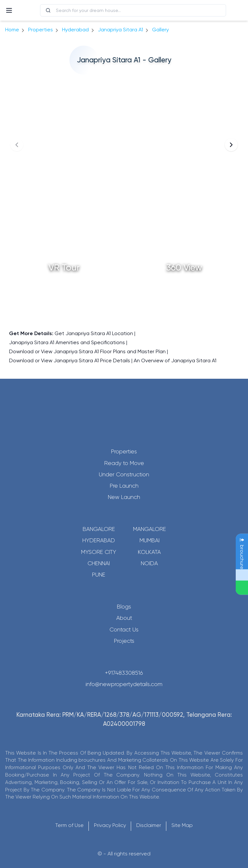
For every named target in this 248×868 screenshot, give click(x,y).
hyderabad (75, 30)
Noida (149, 563)
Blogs (124, 607)
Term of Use (69, 825)
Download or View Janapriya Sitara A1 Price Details (70, 360)
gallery (160, 30)
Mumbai (150, 540)
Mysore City (99, 552)
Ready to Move (124, 463)
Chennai (99, 563)
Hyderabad (99, 540)
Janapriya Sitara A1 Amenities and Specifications (67, 342)
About (124, 618)
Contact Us (124, 630)
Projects (124, 641)
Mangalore (150, 529)
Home (12, 30)
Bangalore (99, 529)
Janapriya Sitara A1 (120, 30)
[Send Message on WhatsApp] (242, 588)
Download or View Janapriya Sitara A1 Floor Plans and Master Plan (87, 351)
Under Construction (124, 474)
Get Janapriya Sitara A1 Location (94, 333)
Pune (99, 575)
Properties (41, 30)
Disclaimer (149, 825)
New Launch (124, 497)
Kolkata (149, 552)
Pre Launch (124, 486)
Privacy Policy (110, 825)
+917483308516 (124, 673)
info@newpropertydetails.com (124, 684)
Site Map (182, 825)
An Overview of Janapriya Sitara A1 (175, 360)
